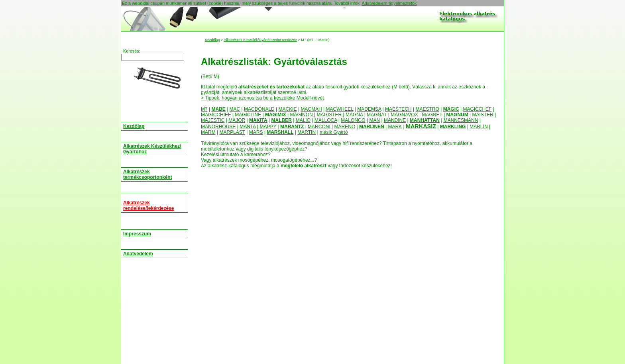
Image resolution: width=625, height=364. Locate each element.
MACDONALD (259, 109)
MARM (208, 132)
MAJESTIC (213, 120)
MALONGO (353, 120)
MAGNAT (377, 115)
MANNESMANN (461, 120)
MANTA (248, 127)
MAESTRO (427, 109)
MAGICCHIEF (216, 115)
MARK (395, 127)
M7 (204, 109)
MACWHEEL (340, 109)
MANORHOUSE (218, 127)
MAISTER (483, 115)
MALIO (303, 120)
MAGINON (301, 115)
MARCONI (319, 127)
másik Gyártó (334, 132)
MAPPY (268, 127)
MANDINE (395, 120)
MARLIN (479, 127)
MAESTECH (398, 109)
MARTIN (307, 132)
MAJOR (237, 120)
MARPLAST (232, 132)
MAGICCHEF (477, 109)
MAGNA (354, 115)
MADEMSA (369, 109)
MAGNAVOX (404, 115)
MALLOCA (326, 120)
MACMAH (311, 109)
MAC (235, 109)
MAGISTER (329, 115)
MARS (256, 132)
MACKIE (288, 109)
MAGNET (432, 115)
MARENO (345, 127)
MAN (374, 120)
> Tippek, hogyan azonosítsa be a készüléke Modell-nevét (262, 98)
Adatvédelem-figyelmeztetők (389, 3)
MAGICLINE (248, 115)
